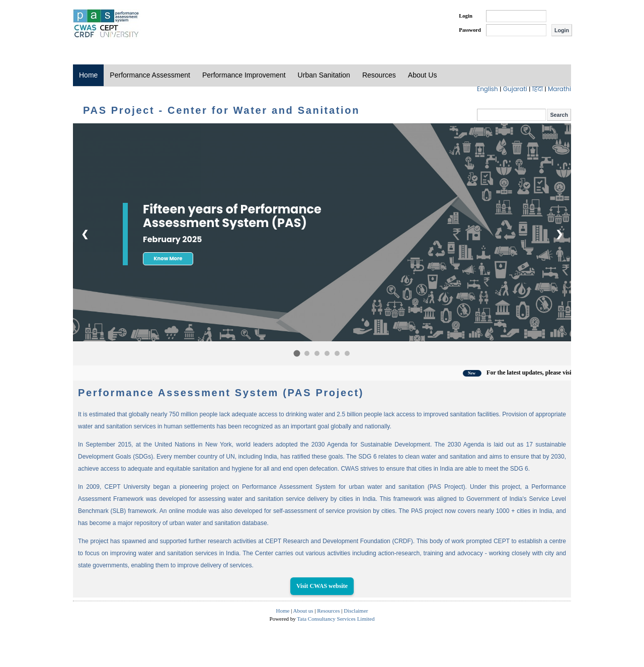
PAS (107, 24)
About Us (423, 75)
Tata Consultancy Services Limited (336, 619)
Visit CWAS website (322, 586)
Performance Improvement (244, 75)
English (488, 89)
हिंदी (539, 89)
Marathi (559, 89)
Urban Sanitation (324, 75)
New (482, 373)
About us (303, 611)
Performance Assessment (150, 75)
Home (88, 75)
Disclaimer (356, 611)
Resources (379, 75)
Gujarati (516, 89)
